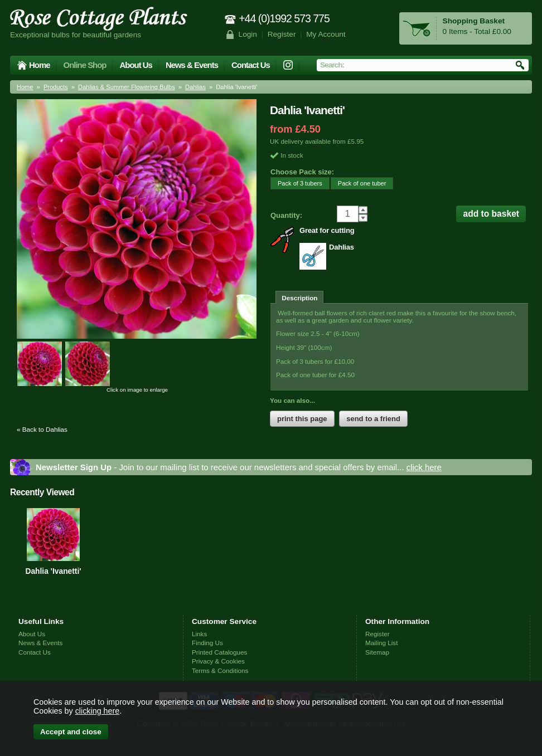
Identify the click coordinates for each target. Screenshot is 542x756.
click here (424, 467)
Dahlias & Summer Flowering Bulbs (127, 87)
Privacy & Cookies (218, 661)
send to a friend (373, 419)
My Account (326, 34)
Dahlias (195, 87)
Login (248, 34)
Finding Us (207, 643)
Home (40, 65)
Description (299, 298)
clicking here (97, 711)
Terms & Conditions (220, 670)
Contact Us (251, 65)
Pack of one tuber (359, 183)
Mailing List (381, 643)
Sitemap (377, 652)
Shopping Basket (474, 21)
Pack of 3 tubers (296, 183)
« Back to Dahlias (42, 429)
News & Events (192, 65)
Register (282, 34)
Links (199, 634)
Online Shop (85, 65)
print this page (302, 419)
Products (56, 87)
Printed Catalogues (219, 652)
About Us (135, 65)
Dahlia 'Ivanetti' (53, 571)
